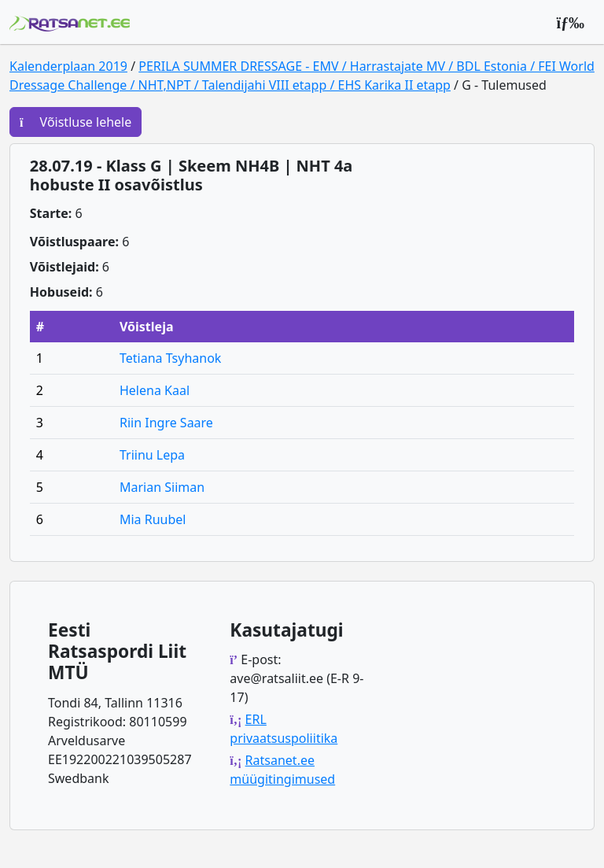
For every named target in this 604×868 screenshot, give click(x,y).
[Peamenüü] (570, 22)
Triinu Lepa (152, 455)
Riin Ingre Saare (166, 423)
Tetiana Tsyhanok (170, 358)
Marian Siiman (162, 487)
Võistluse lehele (75, 122)
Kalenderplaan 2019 (68, 66)
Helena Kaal (155, 390)
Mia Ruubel (153, 519)
